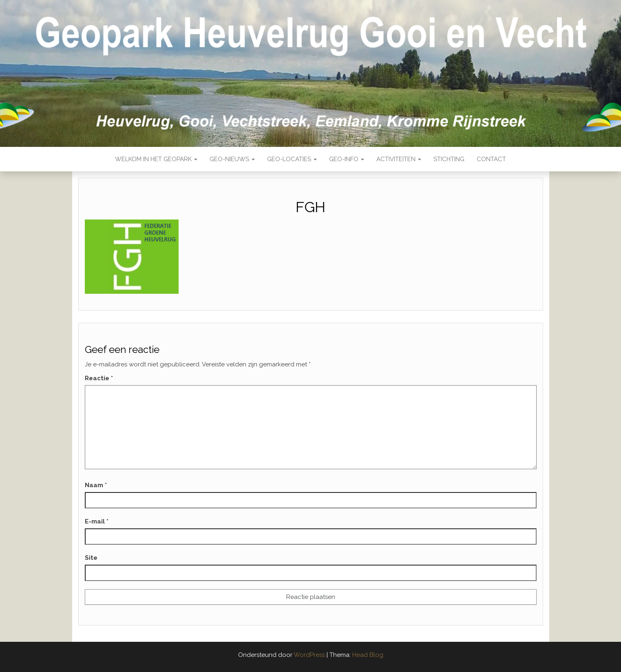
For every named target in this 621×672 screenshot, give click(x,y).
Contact (491, 159)
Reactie (99, 378)
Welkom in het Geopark (156, 159)
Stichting (449, 159)
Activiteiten (399, 159)
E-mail (97, 521)
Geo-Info (347, 159)
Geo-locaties (292, 159)
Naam (96, 485)
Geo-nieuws (232, 159)
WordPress (309, 655)
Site (91, 558)
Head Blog (368, 655)
